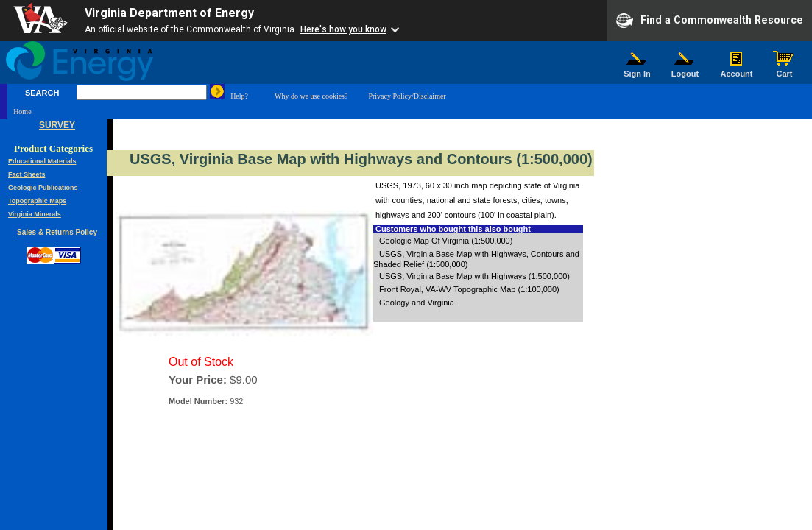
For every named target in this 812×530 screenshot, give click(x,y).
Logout (685, 70)
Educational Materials (42, 161)
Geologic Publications (43, 188)
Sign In (638, 70)
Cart (785, 70)
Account (737, 70)
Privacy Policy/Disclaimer (407, 96)
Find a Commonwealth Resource (710, 21)
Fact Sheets (27, 174)
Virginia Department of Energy (169, 13)
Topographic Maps (37, 201)
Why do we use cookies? (311, 96)
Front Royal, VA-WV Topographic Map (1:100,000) (469, 289)
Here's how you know (343, 29)
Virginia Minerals (35, 214)
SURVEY (57, 125)
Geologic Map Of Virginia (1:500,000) (446, 241)
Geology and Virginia (417, 303)
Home (22, 112)
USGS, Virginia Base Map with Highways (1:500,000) (474, 276)
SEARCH (42, 93)
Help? (239, 96)
